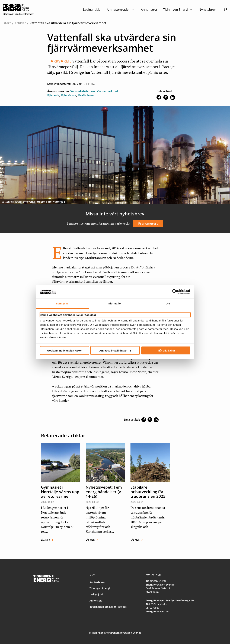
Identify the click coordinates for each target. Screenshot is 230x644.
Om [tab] (168, 303)
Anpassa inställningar (115, 351)
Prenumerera (148, 224)
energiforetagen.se (157, 611)
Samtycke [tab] (62, 303)
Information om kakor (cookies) (108, 607)
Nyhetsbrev (207, 9)
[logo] (19, 9)
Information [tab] (115, 303)
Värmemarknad (107, 91)
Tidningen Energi (178, 9)
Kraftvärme (86, 95)
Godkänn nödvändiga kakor (65, 351)
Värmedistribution (83, 91)
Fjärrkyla (53, 95)
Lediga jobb (92, 9)
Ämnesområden (121, 9)
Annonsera (149, 9)
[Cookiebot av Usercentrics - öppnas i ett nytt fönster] (175, 292)
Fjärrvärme (69, 95)
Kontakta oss (97, 582)
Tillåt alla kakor (165, 351)
